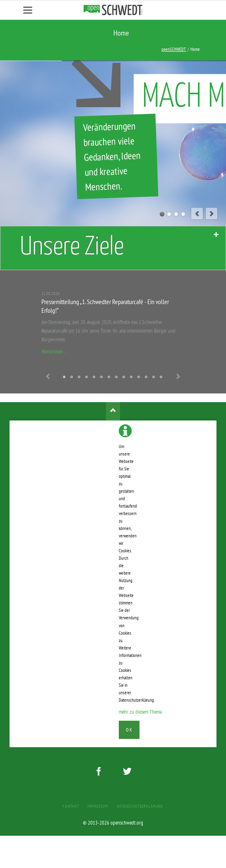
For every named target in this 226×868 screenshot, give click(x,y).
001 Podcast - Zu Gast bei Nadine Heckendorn (109, 377)
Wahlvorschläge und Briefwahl (102, 377)
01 (162, 214)
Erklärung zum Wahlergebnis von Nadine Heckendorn (79, 377)
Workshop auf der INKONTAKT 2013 (154, 377)
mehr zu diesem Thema (140, 712)
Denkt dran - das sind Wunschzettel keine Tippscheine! (72, 377)
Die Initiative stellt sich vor (161, 377)
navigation (28, 10)
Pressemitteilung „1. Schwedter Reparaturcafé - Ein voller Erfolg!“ (65, 377)
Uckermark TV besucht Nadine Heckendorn (124, 377)
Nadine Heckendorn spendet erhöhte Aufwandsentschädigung (117, 377)
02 (169, 214)
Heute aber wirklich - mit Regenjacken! (139, 377)
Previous (48, 377)
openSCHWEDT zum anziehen (94, 377)
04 (183, 214)
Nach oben (113, 411)
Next (178, 377)
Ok (129, 730)
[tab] (113, 248)
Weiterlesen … (55, 351)
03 (176, 214)
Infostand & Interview (147, 377)
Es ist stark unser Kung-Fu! (87, 377)
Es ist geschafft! (132, 377)
